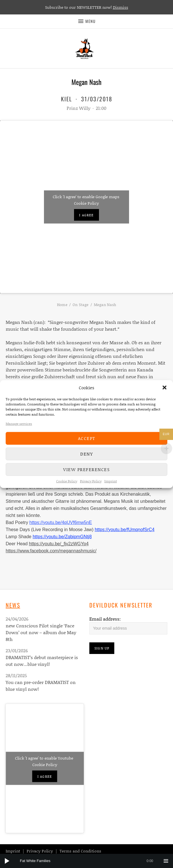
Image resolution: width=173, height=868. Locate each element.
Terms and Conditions (80, 851)
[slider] (89, 861)
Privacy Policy (91, 481)
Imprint (111, 481)
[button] (164, 388)
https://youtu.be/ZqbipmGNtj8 (62, 537)
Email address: (105, 619)
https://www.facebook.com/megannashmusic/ (51, 551)
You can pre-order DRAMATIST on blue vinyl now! (41, 686)
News (13, 605)
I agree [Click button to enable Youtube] (45, 776)
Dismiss (121, 7)
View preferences (87, 469)
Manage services (19, 423)
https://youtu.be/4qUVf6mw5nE (61, 522)
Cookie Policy (67, 481)
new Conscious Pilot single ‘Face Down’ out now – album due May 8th (41, 632)
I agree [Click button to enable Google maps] (86, 215)
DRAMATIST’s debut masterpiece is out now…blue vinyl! (42, 661)
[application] (87, 861)
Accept (87, 438)
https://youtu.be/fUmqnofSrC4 (125, 530)
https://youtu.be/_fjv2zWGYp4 (59, 544)
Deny (87, 454)
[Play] (7, 861)
